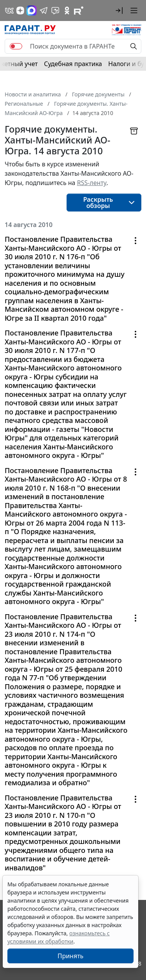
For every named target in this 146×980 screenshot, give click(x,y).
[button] (119, 10)
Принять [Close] (71, 956)
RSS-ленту (92, 183)
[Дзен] (20, 10)
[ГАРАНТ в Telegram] (44, 10)
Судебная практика (73, 64)
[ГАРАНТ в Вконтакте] (9, 10)
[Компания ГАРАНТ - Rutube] (79, 10)
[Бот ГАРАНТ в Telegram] (55, 10)
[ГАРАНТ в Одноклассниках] (67, 10)
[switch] (16, 46)
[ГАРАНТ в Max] (32, 10)
